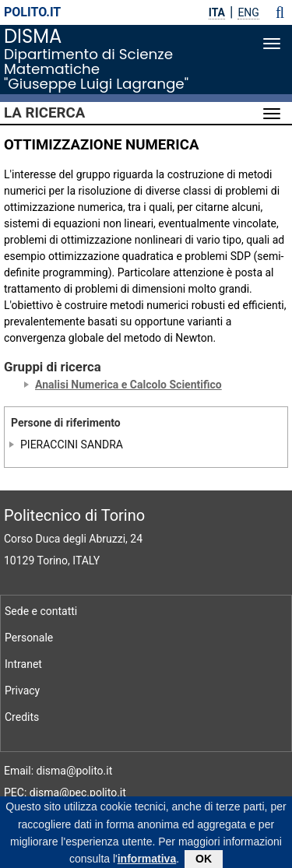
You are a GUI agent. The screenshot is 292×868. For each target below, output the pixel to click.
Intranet (23, 664)
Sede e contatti (41, 611)
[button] (280, 12)
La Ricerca (44, 113)
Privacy (22, 691)
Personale (29, 638)
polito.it (32, 12)
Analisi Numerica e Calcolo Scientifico (128, 385)
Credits (22, 717)
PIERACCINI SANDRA (72, 445)
